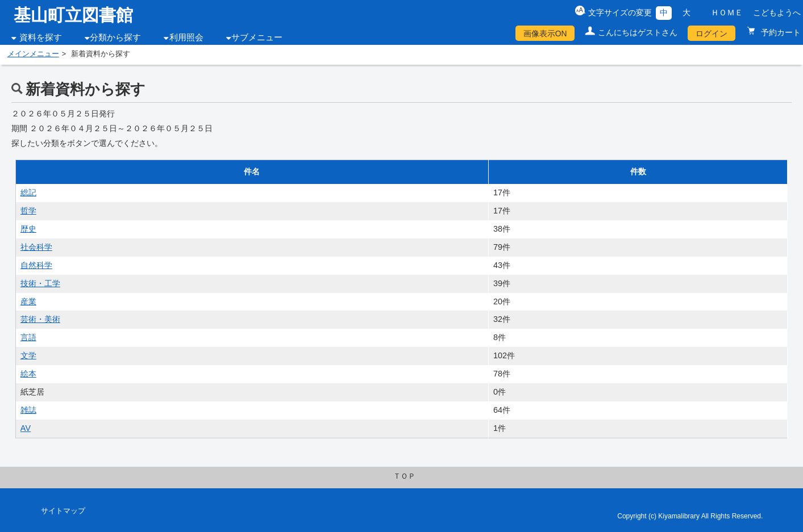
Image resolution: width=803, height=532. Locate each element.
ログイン (712, 33)
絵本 (28, 374)
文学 (28, 355)
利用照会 (186, 37)
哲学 (28, 211)
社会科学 (36, 247)
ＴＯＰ (404, 476)
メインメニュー (33, 54)
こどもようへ (777, 12)
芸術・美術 (40, 319)
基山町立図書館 (73, 15)
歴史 (28, 229)
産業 (28, 301)
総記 (28, 192)
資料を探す (41, 37)
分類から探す (115, 37)
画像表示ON (545, 33)
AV (26, 428)
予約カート (780, 32)
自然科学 (36, 265)
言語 (28, 337)
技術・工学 (40, 283)
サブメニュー (257, 37)
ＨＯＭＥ (727, 12)
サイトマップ (63, 511)
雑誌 (28, 410)
